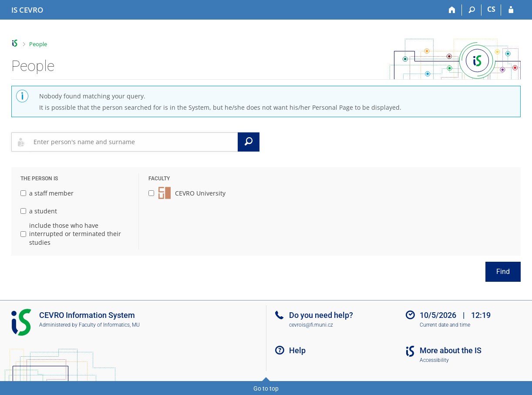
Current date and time (445, 325)
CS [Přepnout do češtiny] (491, 9)
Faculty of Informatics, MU (109, 325)
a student (39, 211)
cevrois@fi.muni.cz (311, 325)
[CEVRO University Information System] (27, 10)
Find (503, 272)
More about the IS (451, 350)
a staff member (47, 193)
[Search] (472, 10)
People (38, 44)
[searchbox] (134, 142)
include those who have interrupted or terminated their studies (71, 234)
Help (297, 350)
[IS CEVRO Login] (511, 10)
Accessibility (434, 360)
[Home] (452, 10)
